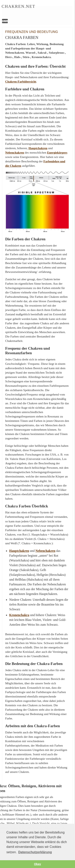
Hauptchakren (38, 148)
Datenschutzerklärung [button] (35, 852)
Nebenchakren (15, 152)
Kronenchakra (19, 615)
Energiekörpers (57, 152)
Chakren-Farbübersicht (21, 81)
